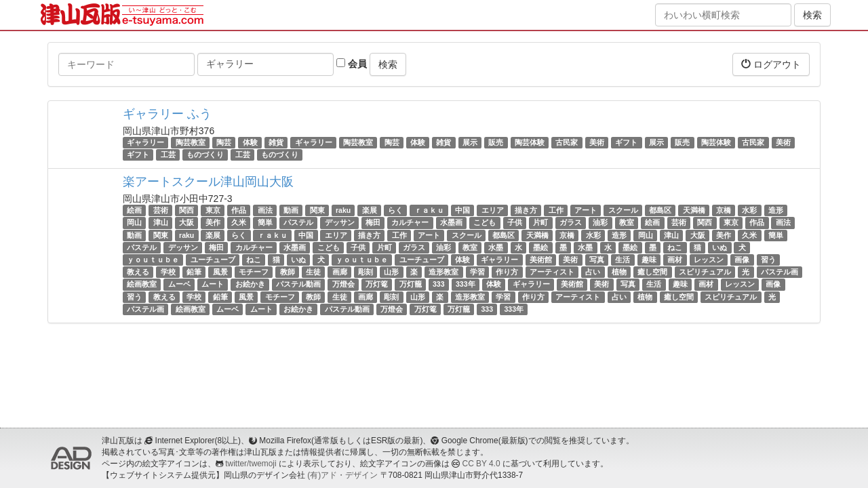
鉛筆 (194, 272)
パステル (298, 223)
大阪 (186, 223)
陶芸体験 (530, 142)
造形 (776, 210)
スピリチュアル (705, 272)
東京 (213, 210)
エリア (493, 210)
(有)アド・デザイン (342, 475)
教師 (288, 272)
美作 (213, 223)
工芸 (168, 155)
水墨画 (451, 223)
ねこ (675, 247)
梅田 (373, 223)
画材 (675, 260)
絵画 (134, 210)
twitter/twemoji (251, 464)
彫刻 (366, 272)
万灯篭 (377, 284)
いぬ (719, 247)
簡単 (265, 223)
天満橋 (694, 210)
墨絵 (540, 247)
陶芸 (224, 142)
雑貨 (276, 142)
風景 (220, 272)
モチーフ (254, 272)
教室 (627, 223)
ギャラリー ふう (167, 114)
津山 (161, 223)
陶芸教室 (191, 142)
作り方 (507, 272)
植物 (619, 272)
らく (395, 210)
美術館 (541, 260)
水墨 (496, 247)
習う (768, 260)
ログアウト (771, 64)
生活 (623, 260)
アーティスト (552, 272)
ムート (213, 284)
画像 (742, 260)
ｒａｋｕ (429, 210)
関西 (186, 210)
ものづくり (205, 155)
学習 (477, 272)
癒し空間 (652, 272)
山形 (391, 272)
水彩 (749, 210)
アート (586, 210)
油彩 (600, 223)
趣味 (649, 260)
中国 (462, 210)
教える (138, 272)
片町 (540, 223)
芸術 (161, 210)
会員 (352, 64)
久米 (239, 223)
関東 (317, 210)
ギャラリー (145, 142)
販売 (496, 142)
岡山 (134, 223)
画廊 (340, 272)
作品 (239, 210)
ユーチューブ (213, 260)
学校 (168, 272)
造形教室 (443, 272)
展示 (470, 142)
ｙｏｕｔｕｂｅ (153, 260)
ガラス (571, 223)
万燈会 (343, 284)
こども (485, 223)
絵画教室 (142, 284)
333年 (466, 284)
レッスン (709, 260)
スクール (623, 210)
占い (593, 272)
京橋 (724, 210)
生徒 (313, 272)
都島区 (660, 210)
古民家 (567, 142)
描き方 (526, 210)
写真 (597, 260)
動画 (291, 210)
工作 (556, 210)
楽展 (370, 210)
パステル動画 (298, 284)
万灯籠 (411, 284)
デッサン (340, 223)
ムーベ (179, 284)
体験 (250, 142)
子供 (515, 223)
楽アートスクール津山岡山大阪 (208, 182)
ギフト (626, 142)
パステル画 (780, 272)
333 (439, 284)
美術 (597, 142)
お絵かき (250, 284)
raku (343, 210)
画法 (265, 210)
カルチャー (410, 223)
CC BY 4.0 (481, 464)
